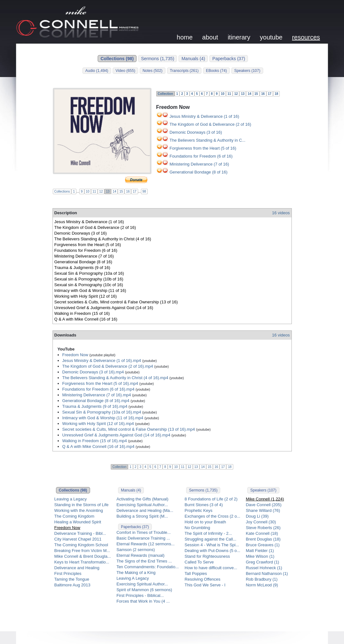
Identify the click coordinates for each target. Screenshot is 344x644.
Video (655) (125, 71)
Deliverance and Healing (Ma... (145, 510)
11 (94, 191)
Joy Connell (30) (261, 522)
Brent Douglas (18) (263, 539)
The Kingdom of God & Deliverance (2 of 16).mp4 (108, 366)
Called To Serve (199, 562)
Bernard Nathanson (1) (267, 573)
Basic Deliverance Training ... (143, 538)
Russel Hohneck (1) (264, 568)
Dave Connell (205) (263, 505)
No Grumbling (197, 528)
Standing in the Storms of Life (82, 505)
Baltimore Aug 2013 (72, 585)
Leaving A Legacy (133, 578)
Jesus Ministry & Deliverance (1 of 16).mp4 (102, 361)
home (185, 37)
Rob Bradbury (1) (262, 579)
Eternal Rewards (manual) (140, 555)
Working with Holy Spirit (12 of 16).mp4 (98, 424)
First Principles (68, 573)
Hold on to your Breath (205, 522)
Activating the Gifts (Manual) (142, 499)
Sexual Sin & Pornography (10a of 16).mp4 (102, 412)
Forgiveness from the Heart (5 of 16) (203, 148)
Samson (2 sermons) (136, 550)
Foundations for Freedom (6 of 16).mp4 (98, 389)
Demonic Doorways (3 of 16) (196, 132)
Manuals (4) (193, 59)
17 (134, 191)
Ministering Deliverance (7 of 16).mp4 (97, 395)
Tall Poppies (196, 573)
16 (128, 191)
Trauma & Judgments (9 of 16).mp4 (95, 406)
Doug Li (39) (257, 516)
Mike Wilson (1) (260, 556)
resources (306, 37)
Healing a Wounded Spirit (78, 522)
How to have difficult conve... (211, 568)
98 (144, 191)
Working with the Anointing (79, 510)
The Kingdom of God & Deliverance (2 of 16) (211, 124)
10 (88, 191)
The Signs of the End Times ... (144, 561)
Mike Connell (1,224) (265, 499)
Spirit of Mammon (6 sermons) (144, 590)
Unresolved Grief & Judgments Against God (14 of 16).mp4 (116, 435)
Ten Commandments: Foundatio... (148, 567)
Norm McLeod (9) (262, 585)
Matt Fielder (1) (260, 551)
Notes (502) (153, 71)
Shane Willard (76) (263, 510)
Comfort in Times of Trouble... (144, 532)
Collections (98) (117, 59)
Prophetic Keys (198, 510)
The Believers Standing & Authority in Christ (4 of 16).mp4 (115, 378)
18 (276, 94)
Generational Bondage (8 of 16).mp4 (96, 401)
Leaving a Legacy (71, 499)
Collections (62, 191)
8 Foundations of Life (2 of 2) (211, 499)
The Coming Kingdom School (81, 545)
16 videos (281, 213)
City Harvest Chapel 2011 (78, 539)
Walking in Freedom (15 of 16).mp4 (95, 441)
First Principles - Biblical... (140, 595)
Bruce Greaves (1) (263, 545)
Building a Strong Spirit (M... (142, 516)
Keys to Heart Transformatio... (82, 562)
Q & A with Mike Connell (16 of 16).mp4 (98, 446)
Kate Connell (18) (262, 533)
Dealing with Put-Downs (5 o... (212, 551)
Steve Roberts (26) (263, 528)
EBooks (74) (216, 71)
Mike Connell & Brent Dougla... (83, 556)
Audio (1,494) (97, 71)
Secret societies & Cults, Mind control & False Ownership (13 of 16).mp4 (129, 429)
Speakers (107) (247, 71)
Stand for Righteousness (207, 556)
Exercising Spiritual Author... (142, 505)
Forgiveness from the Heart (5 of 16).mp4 (100, 383)
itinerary (239, 37)
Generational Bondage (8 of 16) (199, 172)
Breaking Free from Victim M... (82, 551)
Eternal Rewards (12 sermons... (146, 544)
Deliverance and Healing (77, 568)
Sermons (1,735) (158, 59)
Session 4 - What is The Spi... (212, 545)
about (210, 37)
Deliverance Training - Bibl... (80, 533)
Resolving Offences (203, 579)
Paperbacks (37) (229, 59)
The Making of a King (136, 573)
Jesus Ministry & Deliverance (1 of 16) (204, 116)
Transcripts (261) (184, 71)
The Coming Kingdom (74, 516)
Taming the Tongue (72, 579)
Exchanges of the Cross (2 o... (212, 516)
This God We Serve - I (205, 585)
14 (114, 191)
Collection (165, 94)
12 (101, 191)
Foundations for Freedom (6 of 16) (201, 156)
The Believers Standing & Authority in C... (207, 140)
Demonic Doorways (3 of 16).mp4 (93, 372)
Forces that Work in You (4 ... (143, 601)
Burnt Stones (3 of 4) (204, 505)
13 (108, 191)
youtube (271, 37)
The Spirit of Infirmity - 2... (208, 533)
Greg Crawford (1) (262, 562)
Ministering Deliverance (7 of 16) (199, 164)
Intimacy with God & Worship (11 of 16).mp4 (103, 418)
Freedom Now (75, 355)
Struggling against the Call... (211, 539)
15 (121, 191)
